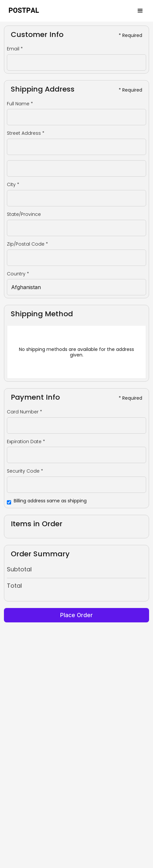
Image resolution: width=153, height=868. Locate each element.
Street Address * (26, 133)
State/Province (24, 214)
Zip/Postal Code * (27, 244)
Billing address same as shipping (50, 501)
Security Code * (25, 471)
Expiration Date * (26, 442)
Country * (18, 274)
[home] (24, 11)
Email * (15, 49)
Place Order (76, 615)
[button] (140, 11)
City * (13, 185)
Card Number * (25, 412)
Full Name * (20, 104)
